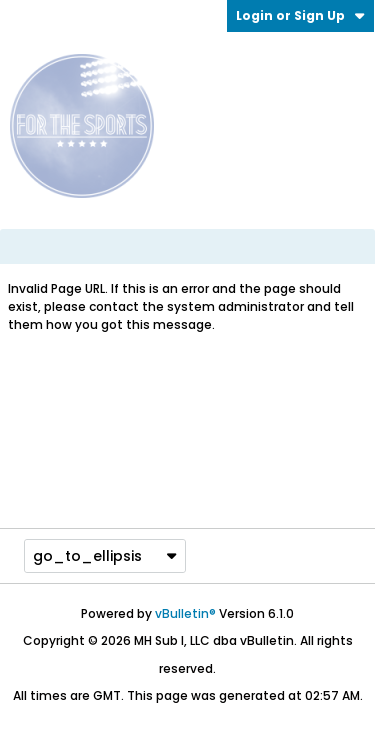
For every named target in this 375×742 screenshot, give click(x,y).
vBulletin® (185, 613)
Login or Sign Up (300, 15)
